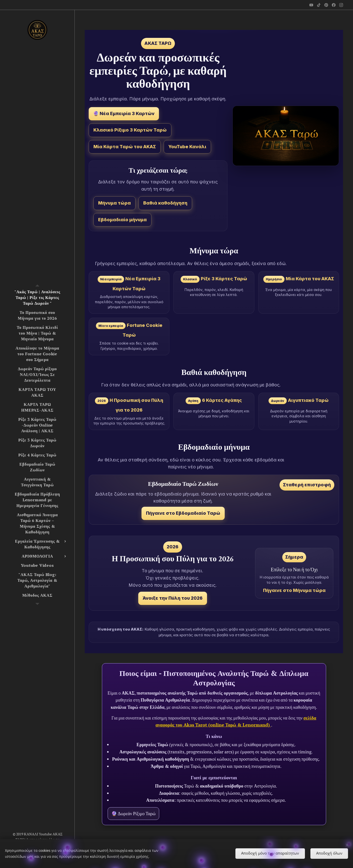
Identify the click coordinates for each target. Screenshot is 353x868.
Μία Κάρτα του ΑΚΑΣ (310, 279)
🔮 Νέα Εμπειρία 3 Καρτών (124, 113)
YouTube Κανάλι (187, 147)
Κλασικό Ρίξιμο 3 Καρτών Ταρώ (130, 130)
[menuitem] (37, 298)
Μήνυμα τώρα (114, 203)
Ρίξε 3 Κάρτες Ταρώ (224, 279)
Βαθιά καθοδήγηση (165, 203)
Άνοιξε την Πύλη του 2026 (173, 598)
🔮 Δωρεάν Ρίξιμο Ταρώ (134, 813)
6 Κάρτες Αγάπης (222, 400)
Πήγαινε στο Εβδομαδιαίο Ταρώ (183, 513)
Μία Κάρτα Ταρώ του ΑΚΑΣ (125, 147)
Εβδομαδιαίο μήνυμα (122, 220)
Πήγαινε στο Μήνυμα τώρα (294, 590)
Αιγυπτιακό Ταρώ (308, 400)
